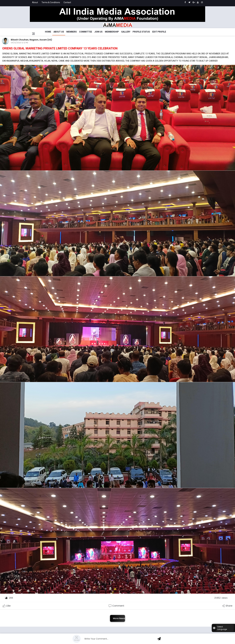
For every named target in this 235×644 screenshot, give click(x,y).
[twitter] (189, 2)
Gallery (126, 32)
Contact (67, 2)
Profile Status (141, 32)
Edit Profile (159, 32)
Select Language (222, 628)
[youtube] (198, 2)
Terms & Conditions (51, 2)
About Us (59, 32)
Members (72, 32)
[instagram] (202, 2)
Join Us (98, 32)
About (35, 2)
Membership (112, 32)
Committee (86, 32)
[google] (194, 2)
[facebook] (185, 2)
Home (48, 32)
